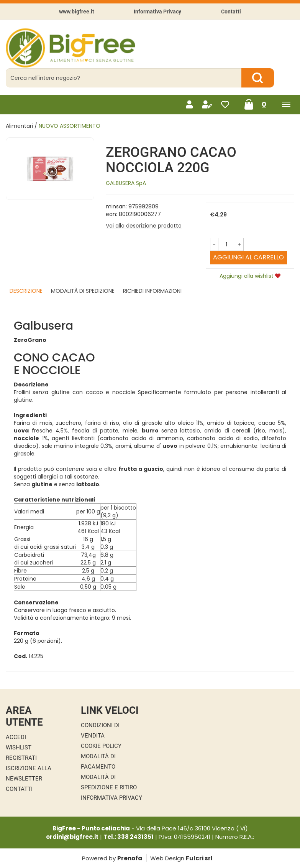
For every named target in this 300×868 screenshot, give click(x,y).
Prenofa (130, 858)
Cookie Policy (101, 746)
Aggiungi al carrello (248, 257)
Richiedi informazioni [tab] (152, 291)
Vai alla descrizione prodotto (144, 226)
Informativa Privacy (157, 12)
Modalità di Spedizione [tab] (83, 291)
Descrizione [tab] (26, 291)
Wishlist (19, 748)
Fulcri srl (199, 858)
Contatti (231, 12)
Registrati (21, 758)
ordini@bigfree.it (72, 837)
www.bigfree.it (77, 12)
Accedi (16, 737)
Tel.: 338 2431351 (129, 837)
